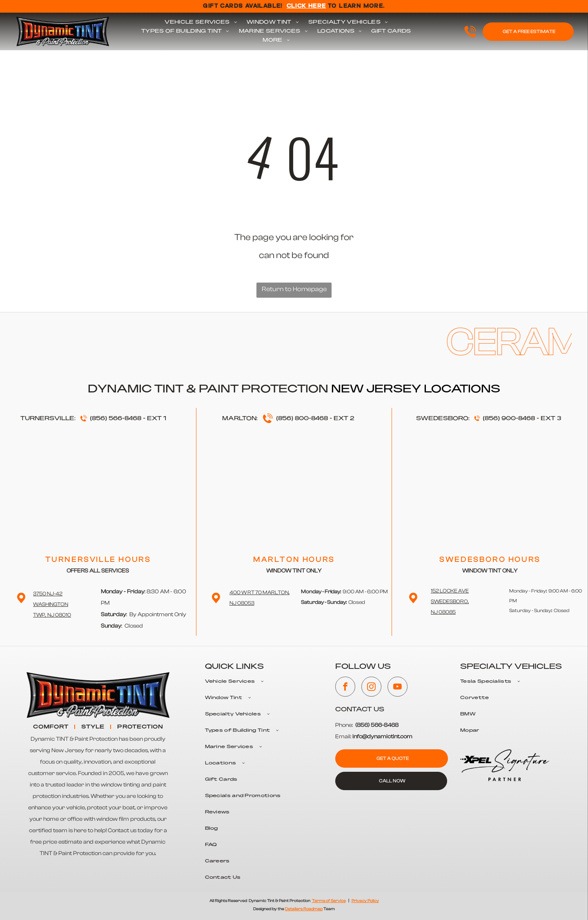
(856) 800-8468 (302, 419)
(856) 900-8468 (509, 419)
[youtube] (398, 688)
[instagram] (371, 688)
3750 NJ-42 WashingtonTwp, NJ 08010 (52, 604)
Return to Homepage (294, 289)
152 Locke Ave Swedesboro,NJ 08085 (450, 601)
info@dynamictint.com (382, 737)
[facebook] (345, 688)
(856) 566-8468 (116, 419)
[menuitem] (201, 22)
